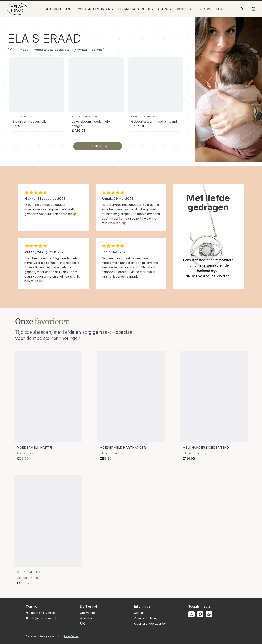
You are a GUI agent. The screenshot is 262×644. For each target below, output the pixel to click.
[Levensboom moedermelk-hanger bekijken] (96, 97)
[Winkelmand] (254, 9)
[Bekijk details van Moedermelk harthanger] (131, 396)
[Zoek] (241, 9)
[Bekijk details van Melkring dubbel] (48, 521)
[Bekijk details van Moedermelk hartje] (48, 396)
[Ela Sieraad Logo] (17, 9)
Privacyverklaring (146, 618)
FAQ (219, 9)
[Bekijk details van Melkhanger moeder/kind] (214, 396)
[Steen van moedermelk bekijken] (37, 94)
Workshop (87, 618)
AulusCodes (71, 636)
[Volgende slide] (188, 96)
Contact (139, 613)
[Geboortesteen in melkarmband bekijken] (156, 94)
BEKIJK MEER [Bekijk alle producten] (98, 146)
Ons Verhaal (88, 613)
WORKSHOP (185, 9)
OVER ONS (205, 9)
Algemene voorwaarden (150, 623)
